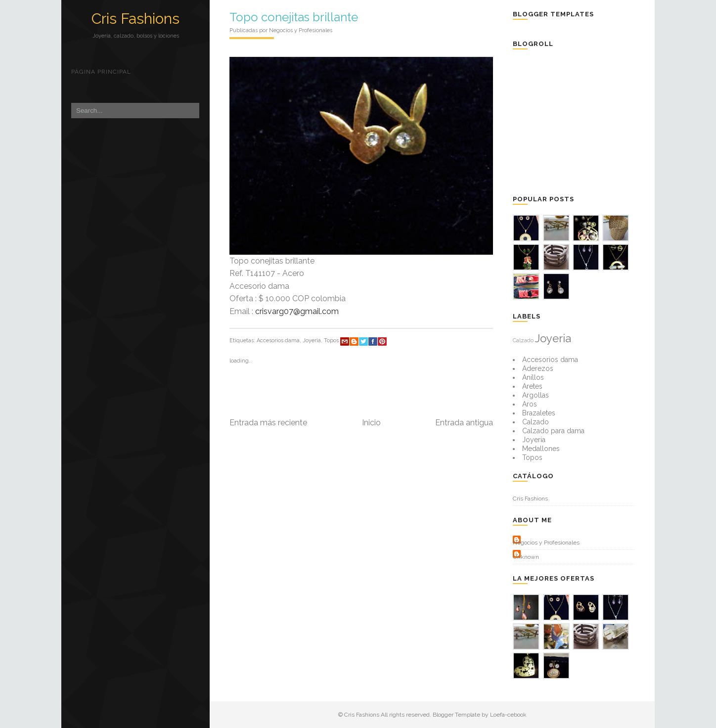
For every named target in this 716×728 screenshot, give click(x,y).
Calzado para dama (553, 431)
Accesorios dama (278, 341)
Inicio (371, 423)
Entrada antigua (464, 423)
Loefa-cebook (508, 715)
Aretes (532, 386)
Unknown (526, 557)
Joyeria (312, 341)
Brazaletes (539, 413)
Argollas (536, 395)
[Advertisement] (587, 121)
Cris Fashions (135, 19)
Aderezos (538, 368)
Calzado (523, 340)
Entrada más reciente (268, 423)
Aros (530, 404)
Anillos (533, 377)
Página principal (101, 72)
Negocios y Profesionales (546, 543)
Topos (331, 341)
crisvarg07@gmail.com (297, 311)
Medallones (541, 449)
